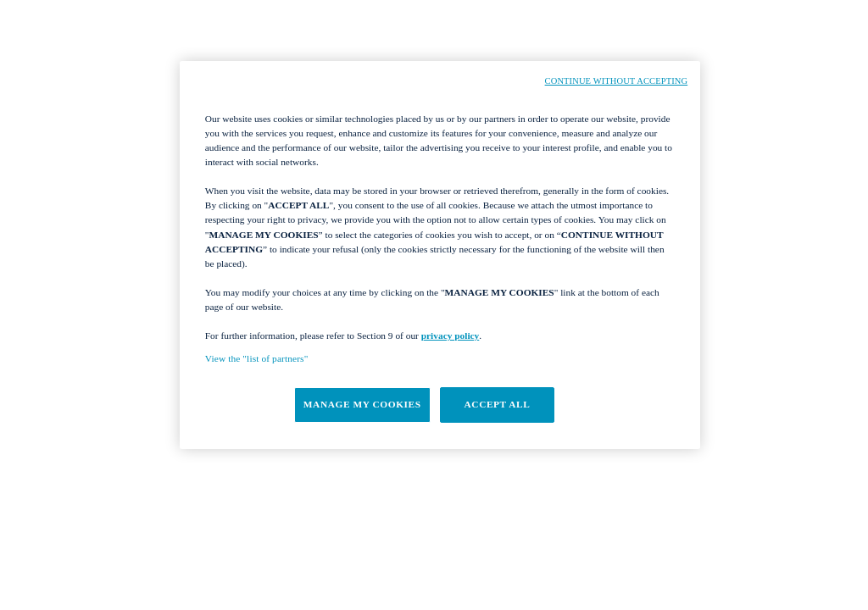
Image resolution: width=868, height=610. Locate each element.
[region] (440, 255)
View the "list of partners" (257, 358)
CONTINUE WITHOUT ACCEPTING (617, 81)
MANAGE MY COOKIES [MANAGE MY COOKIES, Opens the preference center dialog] (362, 404)
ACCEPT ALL (498, 404)
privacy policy (451, 335)
